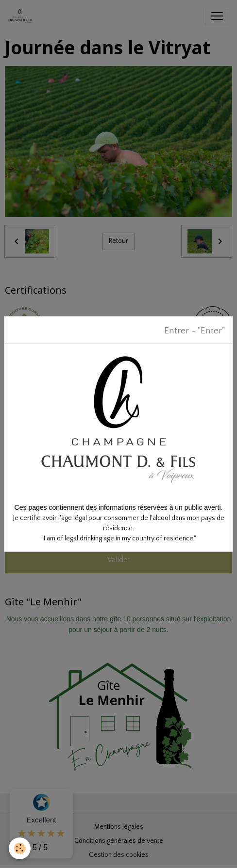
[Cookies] (20, 848)
